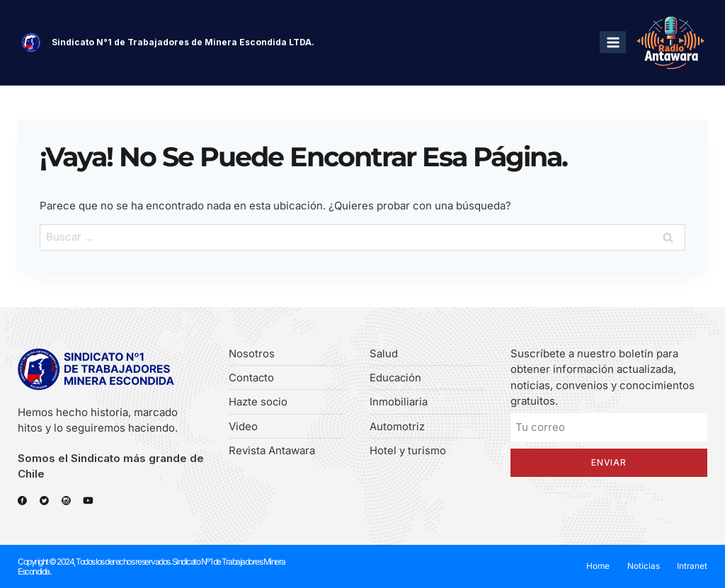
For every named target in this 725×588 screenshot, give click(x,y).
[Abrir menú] (613, 42)
